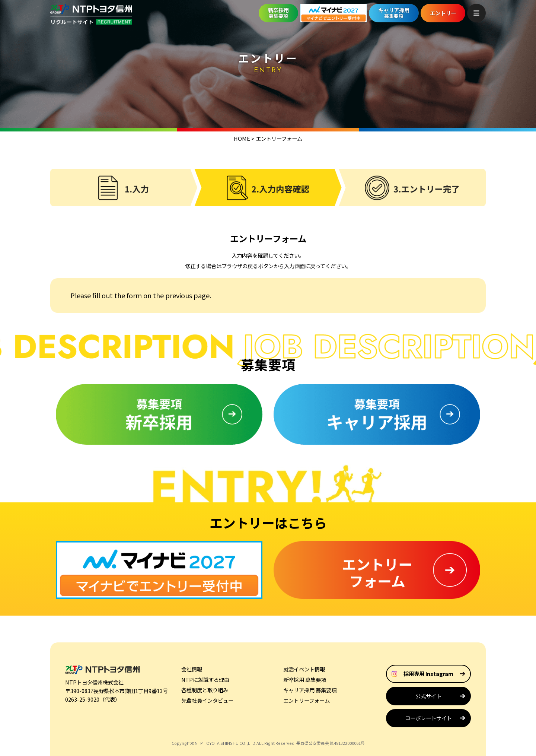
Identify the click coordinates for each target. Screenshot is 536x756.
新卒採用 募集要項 (305, 679)
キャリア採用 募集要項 (310, 690)
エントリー (443, 13)
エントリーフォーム (307, 700)
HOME (242, 138)
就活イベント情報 (304, 669)
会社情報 (192, 669)
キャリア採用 (394, 13)
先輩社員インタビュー (207, 700)
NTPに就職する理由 (205, 679)
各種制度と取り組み (205, 690)
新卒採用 (278, 13)
